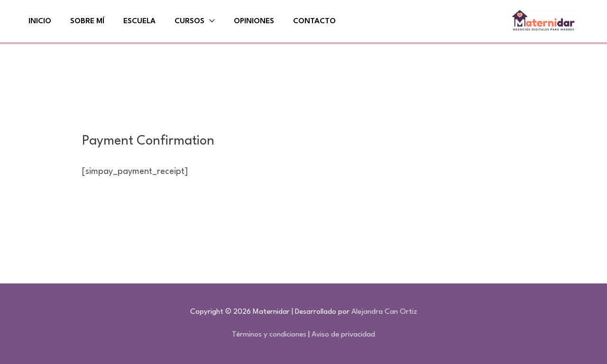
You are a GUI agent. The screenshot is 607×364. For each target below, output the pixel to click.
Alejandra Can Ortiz (384, 312)
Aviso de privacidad (343, 335)
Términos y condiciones (269, 335)
